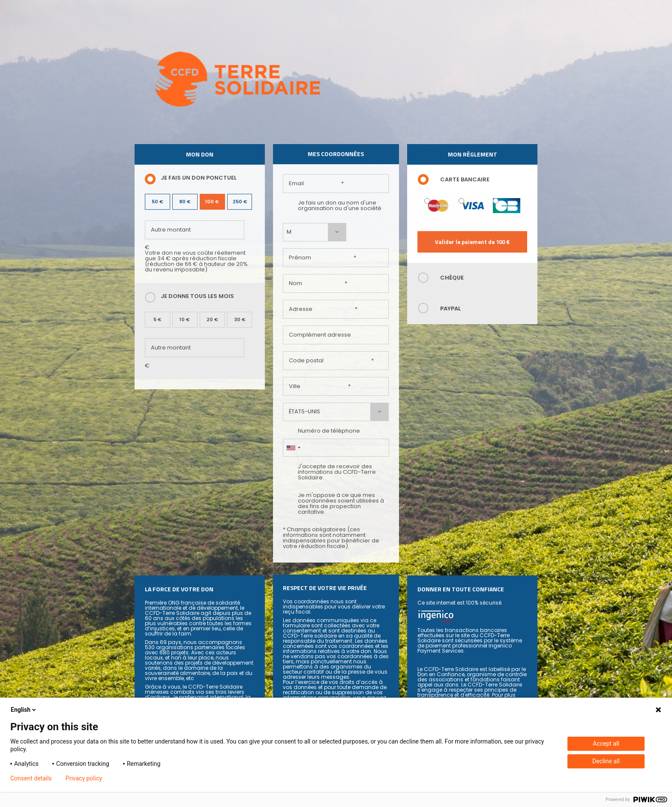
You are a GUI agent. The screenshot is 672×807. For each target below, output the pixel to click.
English (24, 710)
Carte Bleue (496, 201)
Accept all (606, 744)
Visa (461, 201)
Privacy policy (84, 778)
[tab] (472, 180)
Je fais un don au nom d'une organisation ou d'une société (332, 205)
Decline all (606, 761)
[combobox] (315, 232)
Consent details (31, 778)
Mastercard (427, 201)
